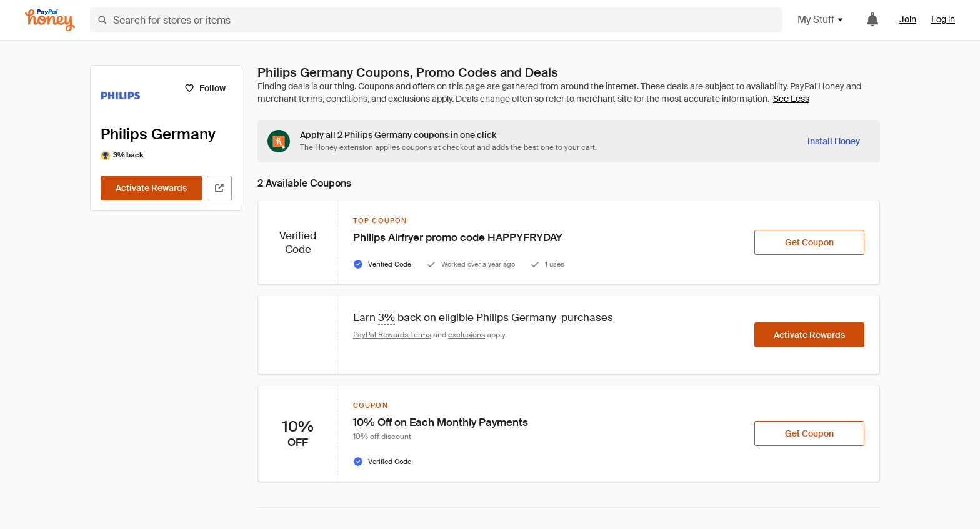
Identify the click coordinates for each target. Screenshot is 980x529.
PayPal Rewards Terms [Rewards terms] (392, 335)
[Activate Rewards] (151, 188)
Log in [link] (943, 19)
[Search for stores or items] (436, 20)
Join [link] (908, 19)
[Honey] (50, 20)
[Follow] (205, 88)
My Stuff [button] (821, 20)
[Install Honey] (834, 141)
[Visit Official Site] (219, 188)
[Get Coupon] (809, 242)
